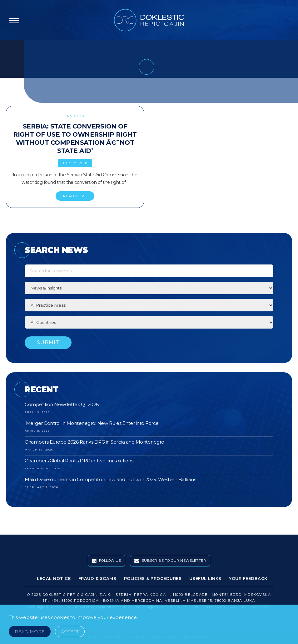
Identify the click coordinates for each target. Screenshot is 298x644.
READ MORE (75, 196)
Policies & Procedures (153, 578)
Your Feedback (248, 578)
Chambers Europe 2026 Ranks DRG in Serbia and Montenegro (94, 442)
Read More (30, 631)
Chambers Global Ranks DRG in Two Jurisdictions (79, 461)
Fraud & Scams (97, 578)
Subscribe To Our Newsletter (170, 561)
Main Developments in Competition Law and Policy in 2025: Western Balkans (110, 479)
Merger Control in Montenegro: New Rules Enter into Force (92, 423)
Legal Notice (54, 578)
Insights (75, 116)
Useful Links (205, 578)
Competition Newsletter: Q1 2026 (62, 404)
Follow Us (107, 561)
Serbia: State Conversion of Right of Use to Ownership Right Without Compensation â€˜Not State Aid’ (75, 138)
